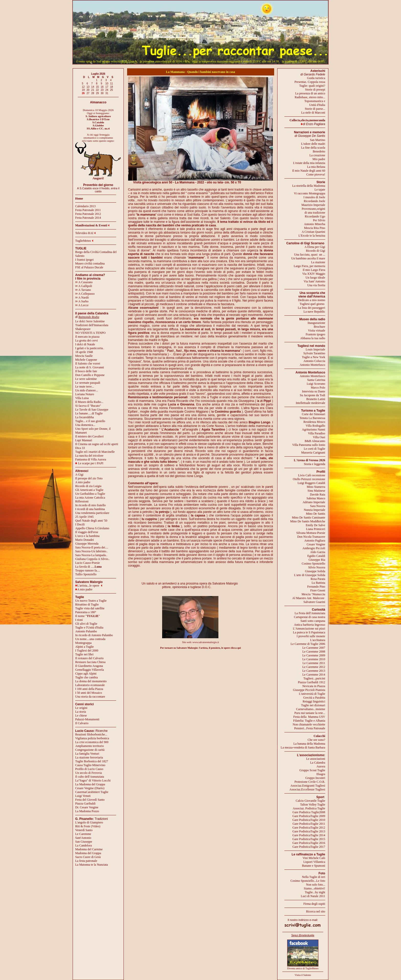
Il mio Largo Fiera (314, 270)
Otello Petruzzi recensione (309, 479)
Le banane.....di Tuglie (89, 413)
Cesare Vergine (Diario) (90, 788)
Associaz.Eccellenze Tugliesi (307, 789)
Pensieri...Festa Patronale (310, 728)
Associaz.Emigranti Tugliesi (308, 786)
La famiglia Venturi (87, 754)
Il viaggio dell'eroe (87, 532)
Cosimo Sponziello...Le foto (308, 881)
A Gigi (79, 475)
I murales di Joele (314, 197)
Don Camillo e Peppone (90, 375)
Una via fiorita (316, 285)
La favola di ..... (88, 567)
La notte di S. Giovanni (90, 367)
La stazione (318, 262)
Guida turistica (316, 78)
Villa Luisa (82, 398)
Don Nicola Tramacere (311, 537)
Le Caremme (83, 834)
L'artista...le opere (88, 586)
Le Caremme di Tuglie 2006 (308, 644)
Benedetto (319, 151)
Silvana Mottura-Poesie (311, 533)
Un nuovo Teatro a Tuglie (91, 601)
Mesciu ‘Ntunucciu (313, 594)
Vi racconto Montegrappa (310, 193)
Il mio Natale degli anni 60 (309, 171)
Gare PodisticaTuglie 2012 (309, 828)
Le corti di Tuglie (315, 449)
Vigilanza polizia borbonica (92, 738)
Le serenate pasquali (88, 383)
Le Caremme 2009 (314, 655)
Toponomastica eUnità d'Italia (315, 103)
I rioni (79, 620)
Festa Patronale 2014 (88, 218)
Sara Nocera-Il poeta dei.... (92, 547)
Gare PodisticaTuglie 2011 (309, 824)
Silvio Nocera (317, 567)
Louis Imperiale (315, 349)
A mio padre (83, 482)
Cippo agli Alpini (86, 674)
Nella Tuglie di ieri (314, 877)
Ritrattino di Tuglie (87, 604)
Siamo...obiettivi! (315, 888)
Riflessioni (82, 501)
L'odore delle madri (313, 144)
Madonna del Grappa (88, 853)
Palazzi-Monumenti (87, 719)
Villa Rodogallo (315, 426)
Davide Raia (318, 494)
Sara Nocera (318, 506)
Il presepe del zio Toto (89, 478)
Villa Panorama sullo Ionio (309, 445)
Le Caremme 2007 (314, 648)
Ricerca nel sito (316, 911)
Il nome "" (87, 616)
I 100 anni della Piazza (89, 689)
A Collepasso (85, 294)
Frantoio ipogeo (315, 334)
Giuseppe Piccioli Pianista (309, 690)
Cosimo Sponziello (314, 564)
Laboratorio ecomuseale (90, 685)
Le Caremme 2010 (314, 659)
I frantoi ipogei (84, 260)
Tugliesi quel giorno (313, 304)
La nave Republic (314, 312)
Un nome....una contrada (90, 639)
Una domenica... (85, 425)
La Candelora (83, 845)
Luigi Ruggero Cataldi (311, 483)
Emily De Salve (316, 525)
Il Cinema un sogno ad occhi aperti (97, 444)
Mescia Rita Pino (315, 228)
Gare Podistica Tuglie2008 (309, 812)
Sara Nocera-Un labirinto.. (91, 551)
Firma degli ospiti (314, 904)
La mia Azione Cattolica (90, 498)
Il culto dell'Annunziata (90, 777)
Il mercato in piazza (87, 337)
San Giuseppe (84, 842)
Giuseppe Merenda (87, 544)
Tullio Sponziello (86, 574)
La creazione (317, 155)
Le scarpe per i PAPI (91, 463)
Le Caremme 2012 (314, 667)
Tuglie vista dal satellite (90, 608)
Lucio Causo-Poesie (87, 563)
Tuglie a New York (314, 357)
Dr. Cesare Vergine (87, 807)
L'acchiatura (318, 640)
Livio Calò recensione (312, 475)
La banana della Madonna (309, 744)
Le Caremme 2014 (314, 675)
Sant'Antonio (83, 838)
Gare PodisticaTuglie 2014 (309, 835)
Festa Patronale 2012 (88, 214)
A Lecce (82, 305)
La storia (81, 712)
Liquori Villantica (314, 862)
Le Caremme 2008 (314, 652)
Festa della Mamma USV (309, 717)
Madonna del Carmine (89, 849)
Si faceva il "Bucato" (88, 406)
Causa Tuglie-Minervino (90, 765)
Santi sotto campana (313, 621)
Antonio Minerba (315, 224)
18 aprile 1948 (84, 352)
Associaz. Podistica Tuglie (309, 808)
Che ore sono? (316, 740)
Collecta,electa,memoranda (307, 120)
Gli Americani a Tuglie (89, 490)
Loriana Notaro (85, 394)
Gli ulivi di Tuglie (86, 624)
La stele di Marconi (313, 113)
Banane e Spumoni (314, 866)
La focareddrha (85, 417)
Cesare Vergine (316, 544)
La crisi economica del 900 (92, 742)
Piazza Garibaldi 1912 (312, 682)
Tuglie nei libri (84, 654)
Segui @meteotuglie (303, 935)
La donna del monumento (91, 681)
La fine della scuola (313, 148)
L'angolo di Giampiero (89, 822)
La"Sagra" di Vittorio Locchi (93, 780)
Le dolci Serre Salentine (90, 321)
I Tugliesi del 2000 (87, 651)
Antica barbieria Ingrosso (310, 625)
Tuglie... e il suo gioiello (90, 421)
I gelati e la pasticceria (89, 348)
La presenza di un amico (310, 93)
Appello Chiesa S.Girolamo (92, 528)
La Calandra (318, 763)
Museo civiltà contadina (90, 263)
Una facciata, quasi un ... (310, 255)
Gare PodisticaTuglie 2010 (309, 820)
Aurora (321, 766)
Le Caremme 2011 (314, 663)
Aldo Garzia (318, 552)
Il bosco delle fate (86, 371)
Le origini (81, 708)
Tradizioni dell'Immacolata (92, 325)
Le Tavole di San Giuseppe (92, 410)
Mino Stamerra (316, 487)
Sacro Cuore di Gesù (88, 857)
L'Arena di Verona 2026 (310, 460)
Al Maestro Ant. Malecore (308, 598)
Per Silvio (319, 220)
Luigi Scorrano (316, 384)
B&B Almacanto (315, 441)
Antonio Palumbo (86, 631)
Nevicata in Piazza (314, 686)
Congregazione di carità (90, 750)
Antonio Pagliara (315, 541)
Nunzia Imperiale (315, 510)
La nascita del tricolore (89, 456)
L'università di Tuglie (312, 694)
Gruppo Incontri (315, 778)
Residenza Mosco (314, 422)
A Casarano (84, 282)
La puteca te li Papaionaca (309, 632)
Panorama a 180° (86, 612)
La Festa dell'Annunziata (310, 613)
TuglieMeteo (83, 241)
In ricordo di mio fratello (90, 505)
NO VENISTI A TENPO (90, 333)
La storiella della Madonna (309, 186)
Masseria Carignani (313, 453)
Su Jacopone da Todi (312, 395)
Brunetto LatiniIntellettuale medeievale (311, 401)
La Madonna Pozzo (87, 811)
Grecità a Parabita (314, 698)
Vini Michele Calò (314, 858)
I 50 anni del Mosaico (89, 693)
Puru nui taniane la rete (309, 713)
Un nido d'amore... (87, 390)
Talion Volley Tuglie (313, 805)
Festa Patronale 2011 (88, 210)
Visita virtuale (317, 331)
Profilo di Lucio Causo (89, 769)
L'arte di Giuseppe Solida (310, 575)
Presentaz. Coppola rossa (310, 82)
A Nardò (82, 298)
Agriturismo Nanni (314, 430)
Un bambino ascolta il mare (308, 258)
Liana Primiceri (316, 529)
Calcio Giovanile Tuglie (310, 801)
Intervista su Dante (314, 391)
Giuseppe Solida (315, 571)
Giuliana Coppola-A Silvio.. (92, 559)
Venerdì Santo (84, 830)
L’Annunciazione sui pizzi (309, 629)
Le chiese (81, 715)
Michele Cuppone (86, 360)
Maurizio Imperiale (313, 205)
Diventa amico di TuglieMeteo (303, 968)
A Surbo (82, 301)
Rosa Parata (318, 579)
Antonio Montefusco (313, 365)
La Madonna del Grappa (90, 784)
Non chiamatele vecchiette (309, 724)
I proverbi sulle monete (311, 636)
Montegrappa (83, 643)
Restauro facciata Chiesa (90, 662)
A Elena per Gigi (315, 247)
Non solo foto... (316, 885)
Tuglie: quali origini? (312, 86)
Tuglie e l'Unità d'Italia (89, 627)
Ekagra (321, 774)
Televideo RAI (85, 233)
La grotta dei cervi (86, 340)
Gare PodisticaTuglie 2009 (309, 816)
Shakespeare (83, 329)
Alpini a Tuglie (85, 647)
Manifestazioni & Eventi (91, 225)
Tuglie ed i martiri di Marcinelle (95, 452)
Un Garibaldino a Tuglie (90, 494)
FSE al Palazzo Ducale (89, 267)
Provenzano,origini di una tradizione (314, 211)
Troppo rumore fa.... (88, 570)
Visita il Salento (303, 975)
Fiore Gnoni (318, 590)
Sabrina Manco (316, 498)
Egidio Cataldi (316, 556)
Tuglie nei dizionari (313, 705)
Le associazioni (316, 759)
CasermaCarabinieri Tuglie (92, 792)
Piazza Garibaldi (85, 803)
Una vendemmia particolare (92, 513)
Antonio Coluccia (314, 361)
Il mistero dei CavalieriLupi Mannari (89, 438)
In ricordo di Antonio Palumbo (94, 635)
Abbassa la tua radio (313, 338)
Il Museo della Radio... (89, 402)
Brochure (320, 327)
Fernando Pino (316, 587)
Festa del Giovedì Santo (90, 800)
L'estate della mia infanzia (309, 163)
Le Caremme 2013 (314, 671)
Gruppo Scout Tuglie (312, 770)
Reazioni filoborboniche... (91, 734)
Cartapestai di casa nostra (309, 617)
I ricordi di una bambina (90, 509)
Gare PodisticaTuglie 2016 (309, 843)
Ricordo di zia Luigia (88, 486)
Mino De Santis (315, 514)
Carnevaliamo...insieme (311, 709)
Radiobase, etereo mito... (310, 97)
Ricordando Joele (315, 201)
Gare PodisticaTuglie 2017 (309, 847)
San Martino (318, 140)
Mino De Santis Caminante (308, 517)
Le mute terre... (85, 387)
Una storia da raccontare (90, 697)
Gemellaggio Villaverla (90, 670)
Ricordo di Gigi (315, 251)
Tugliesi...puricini (314, 678)
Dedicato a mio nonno (311, 300)
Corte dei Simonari (313, 414)
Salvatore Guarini (314, 602)
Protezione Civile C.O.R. (310, 782)
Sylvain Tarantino (314, 353)
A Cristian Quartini (314, 232)
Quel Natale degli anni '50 (91, 521)
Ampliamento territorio (90, 746)
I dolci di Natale (85, 344)
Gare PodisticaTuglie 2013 (309, 831)
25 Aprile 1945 (84, 517)
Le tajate (320, 190)
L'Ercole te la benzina (312, 236)
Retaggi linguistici (314, 701)
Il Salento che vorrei (88, 364)
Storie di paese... (315, 109)
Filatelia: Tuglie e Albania (309, 721)
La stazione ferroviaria (89, 757)
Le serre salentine (86, 379)
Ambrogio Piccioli (314, 548)
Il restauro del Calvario (89, 658)
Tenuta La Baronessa (312, 418)
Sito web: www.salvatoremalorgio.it (201, 642)
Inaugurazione (316, 323)
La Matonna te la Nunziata (92, 865)
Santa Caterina (316, 380)
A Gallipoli (84, 286)
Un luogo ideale (315, 278)
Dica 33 (80, 448)
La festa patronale (86, 861)
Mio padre (319, 159)
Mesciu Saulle (84, 356)
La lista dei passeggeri (312, 308)
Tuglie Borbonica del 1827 (92, 761)
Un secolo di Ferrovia (88, 773)
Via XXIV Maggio (314, 274)
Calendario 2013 (85, 206)
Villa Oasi (319, 437)
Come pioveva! (316, 174)
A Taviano (83, 290)
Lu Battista (319, 583)
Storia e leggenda (314, 464)
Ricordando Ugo (315, 216)
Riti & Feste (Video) (88, 826)
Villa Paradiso (317, 433)
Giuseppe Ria (317, 560)
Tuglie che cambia (86, 677)
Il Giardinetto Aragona (89, 666)
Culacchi (319, 736)
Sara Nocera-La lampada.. (91, 555)
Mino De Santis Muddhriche (308, 521)
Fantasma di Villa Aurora (91, 459)
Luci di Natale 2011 (313, 896)
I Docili (80, 524)
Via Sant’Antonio (314, 281)
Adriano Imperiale (314, 502)
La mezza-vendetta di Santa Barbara (303, 747)
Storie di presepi (315, 90)
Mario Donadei (85, 540)
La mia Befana (316, 167)
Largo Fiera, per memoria (309, 266)
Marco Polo (318, 388)
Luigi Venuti (83, 796)
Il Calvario (82, 723)
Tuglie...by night (315, 892)
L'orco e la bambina (87, 536)
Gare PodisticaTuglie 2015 (309, 839)
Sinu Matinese (316, 491)
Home (79, 199)
